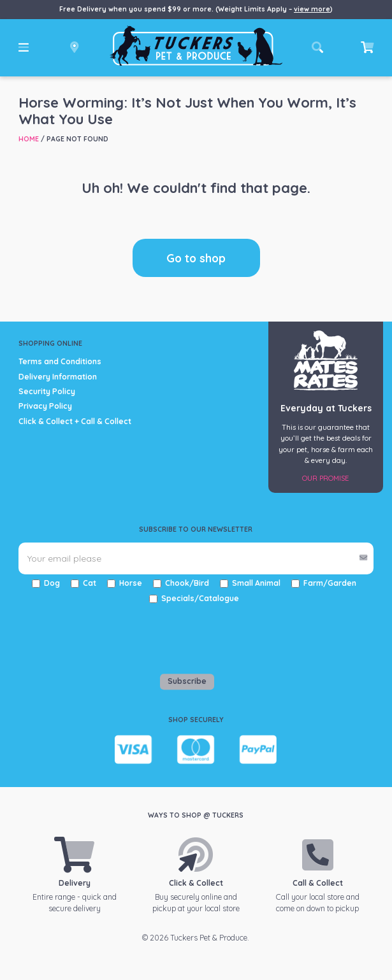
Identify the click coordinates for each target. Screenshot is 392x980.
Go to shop (196, 258)
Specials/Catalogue (200, 598)
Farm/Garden (330, 583)
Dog (52, 583)
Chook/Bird (187, 583)
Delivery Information (58, 377)
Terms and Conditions (60, 361)
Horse (131, 583)
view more (312, 9)
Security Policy (47, 391)
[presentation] (93, 636)
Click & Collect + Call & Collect (75, 421)
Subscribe (187, 681)
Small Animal (256, 583)
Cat (90, 583)
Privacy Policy (45, 406)
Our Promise (326, 478)
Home (29, 139)
